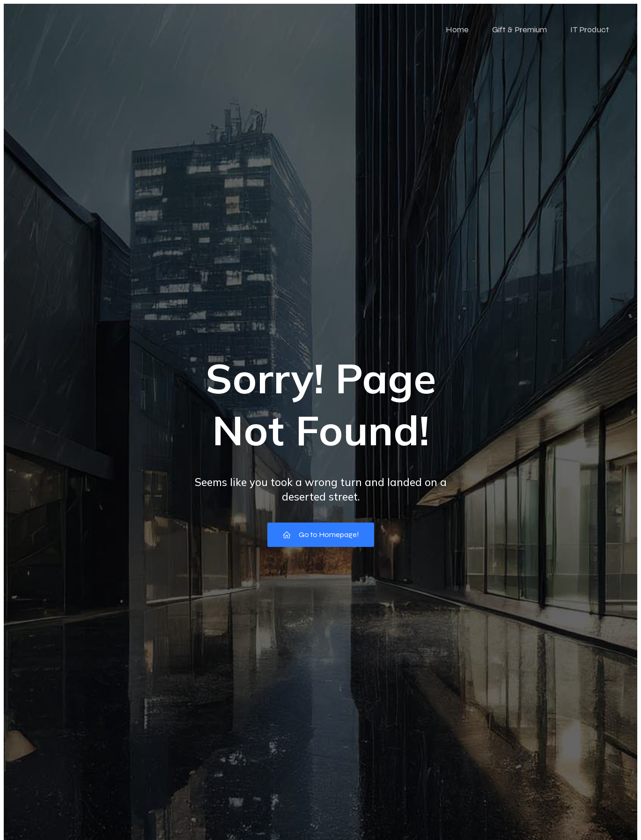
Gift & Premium (519, 29)
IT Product (590, 29)
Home (457, 29)
